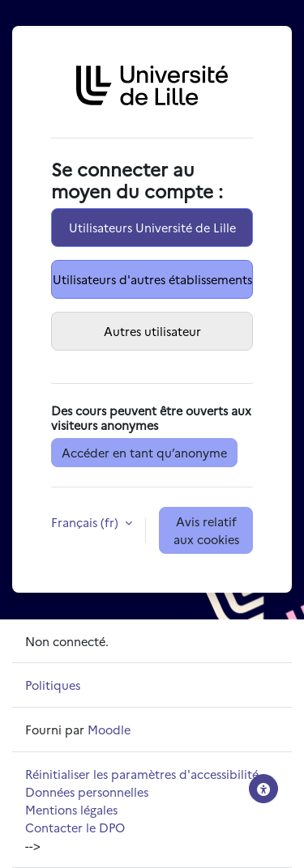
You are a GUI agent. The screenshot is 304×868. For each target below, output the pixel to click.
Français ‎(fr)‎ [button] (86, 522)
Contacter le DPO (75, 827)
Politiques (53, 685)
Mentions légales (71, 809)
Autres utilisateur (152, 331)
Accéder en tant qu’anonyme (144, 452)
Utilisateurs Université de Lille (152, 227)
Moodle (109, 729)
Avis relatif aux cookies (206, 530)
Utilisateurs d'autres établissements (152, 279)
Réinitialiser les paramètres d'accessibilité (142, 774)
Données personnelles (87, 791)
